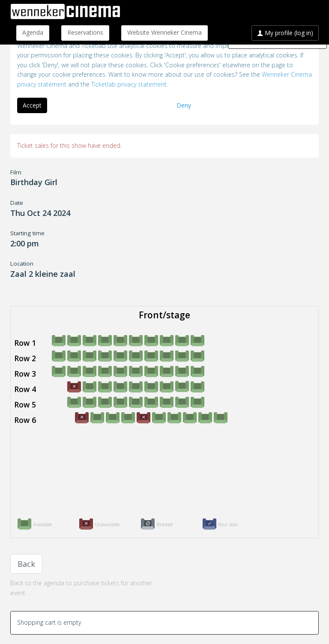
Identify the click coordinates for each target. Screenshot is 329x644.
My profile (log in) (285, 33)
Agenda (33, 32)
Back (26, 564)
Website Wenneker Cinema (164, 32)
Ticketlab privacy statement (129, 84)
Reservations (85, 32)
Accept (32, 105)
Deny (184, 105)
